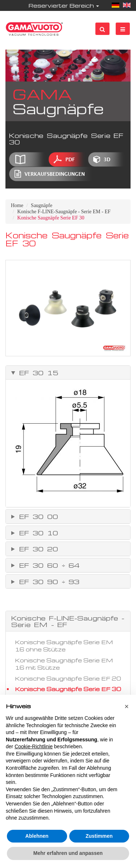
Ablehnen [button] (37, 836)
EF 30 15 (37, 373)
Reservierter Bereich (64, 5)
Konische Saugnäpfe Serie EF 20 (68, 678)
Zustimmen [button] (99, 836)
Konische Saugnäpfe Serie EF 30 (68, 689)
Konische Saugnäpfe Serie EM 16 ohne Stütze (64, 646)
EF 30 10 (37, 533)
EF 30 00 (37, 516)
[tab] (68, 373)
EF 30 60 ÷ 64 (48, 565)
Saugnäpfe (42, 205)
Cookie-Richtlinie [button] (34, 746)
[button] (127, 706)
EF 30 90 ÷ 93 (48, 582)
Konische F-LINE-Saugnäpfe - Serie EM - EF (64, 212)
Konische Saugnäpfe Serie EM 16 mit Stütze (64, 664)
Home (17, 205)
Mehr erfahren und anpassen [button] (68, 853)
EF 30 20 (37, 549)
